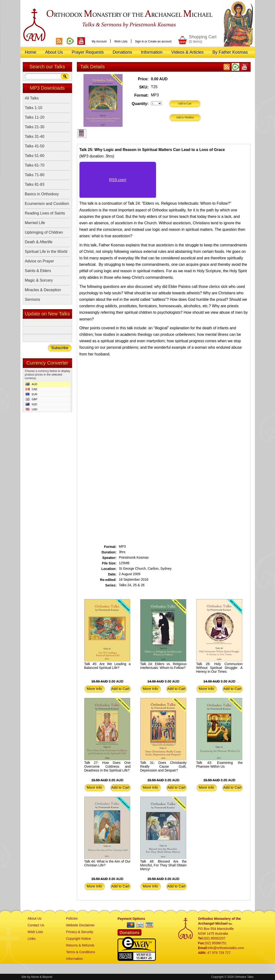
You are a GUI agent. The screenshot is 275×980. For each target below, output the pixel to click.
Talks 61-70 (35, 165)
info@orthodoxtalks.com (226, 948)
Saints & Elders (38, 271)
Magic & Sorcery (39, 280)
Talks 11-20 (35, 117)
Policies (72, 918)
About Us (35, 918)
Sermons (33, 299)
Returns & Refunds (80, 945)
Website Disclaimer (80, 925)
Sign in (139, 41)
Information (74, 959)
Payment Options (131, 919)
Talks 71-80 (35, 175)
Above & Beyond (42, 977)
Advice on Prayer (39, 261)
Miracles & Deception (43, 290)
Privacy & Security (80, 932)
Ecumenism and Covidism (47, 204)
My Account (99, 41)
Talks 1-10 (34, 108)
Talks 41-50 (35, 146)
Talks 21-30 (35, 127)
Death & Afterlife (39, 242)
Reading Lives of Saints (45, 213)
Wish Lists (121, 41)
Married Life (35, 223)
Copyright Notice (79, 939)
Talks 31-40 (35, 136)
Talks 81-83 (35, 184)
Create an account (160, 41)
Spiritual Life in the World (46, 252)
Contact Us (36, 925)
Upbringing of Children (44, 232)
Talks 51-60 (35, 156)
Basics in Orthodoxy (42, 194)
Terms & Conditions (81, 952)
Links (32, 939)
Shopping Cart (203, 39)
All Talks (32, 98)
